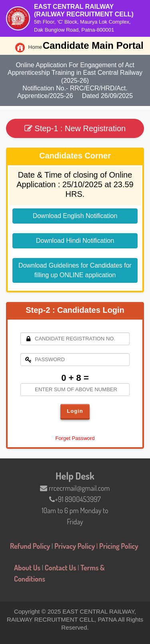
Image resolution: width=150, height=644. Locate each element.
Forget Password (75, 438)
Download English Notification (75, 216)
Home (28, 47)
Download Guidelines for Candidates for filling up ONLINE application (75, 270)
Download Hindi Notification (75, 241)
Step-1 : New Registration (75, 128)
